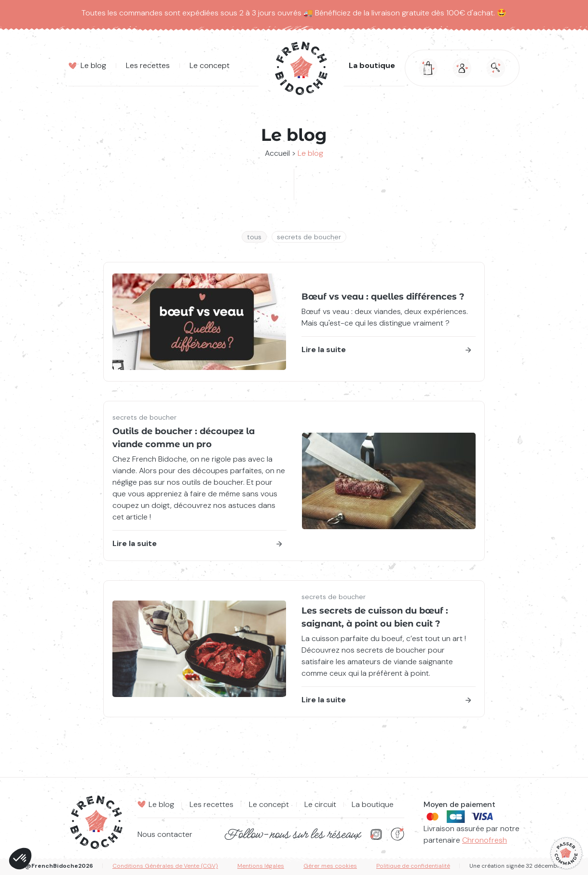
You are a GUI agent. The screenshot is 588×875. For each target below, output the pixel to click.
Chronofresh (485, 840)
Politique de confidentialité (413, 866)
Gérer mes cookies (330, 866)
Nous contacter (165, 834)
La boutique (372, 66)
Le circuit (320, 804)
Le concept (269, 804)
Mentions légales (261, 866)
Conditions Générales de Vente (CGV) (165, 866)
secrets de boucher (309, 237)
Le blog (161, 804)
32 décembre (544, 866)
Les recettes (212, 804)
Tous (254, 237)
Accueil (277, 153)
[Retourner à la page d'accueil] (301, 68)
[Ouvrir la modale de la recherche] (496, 68)
